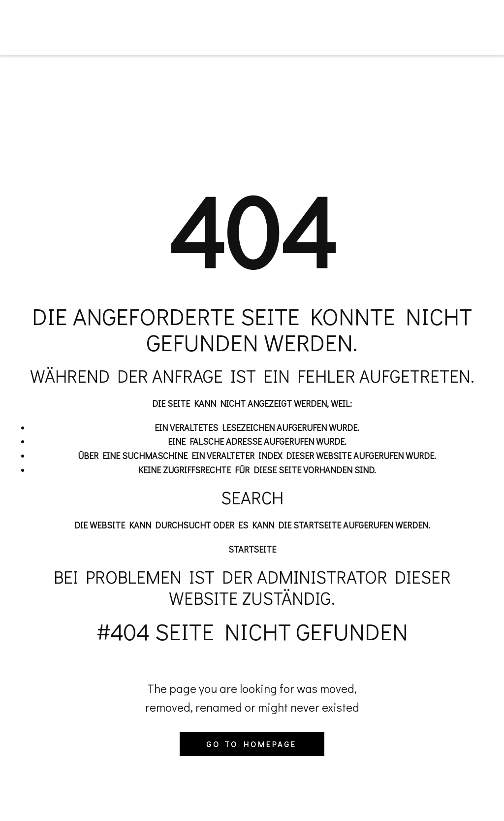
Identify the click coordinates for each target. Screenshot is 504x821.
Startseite (252, 549)
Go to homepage (252, 744)
